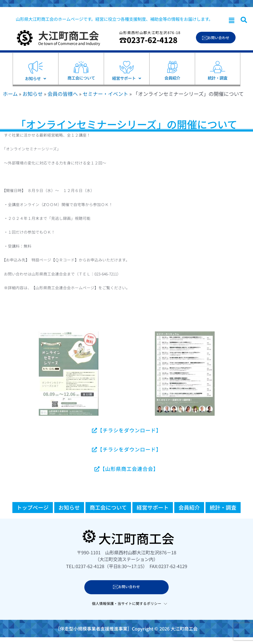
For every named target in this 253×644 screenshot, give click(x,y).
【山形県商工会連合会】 (126, 469)
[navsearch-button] (244, 20)
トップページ (33, 507)
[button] (232, 20)
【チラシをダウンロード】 (127, 430)
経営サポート (153, 507)
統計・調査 (223, 507)
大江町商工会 (69, 35)
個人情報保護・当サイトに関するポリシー (127, 603)
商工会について (108, 507)
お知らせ (33, 94)
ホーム (10, 94)
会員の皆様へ (63, 94)
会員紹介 (189, 507)
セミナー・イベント (105, 94)
